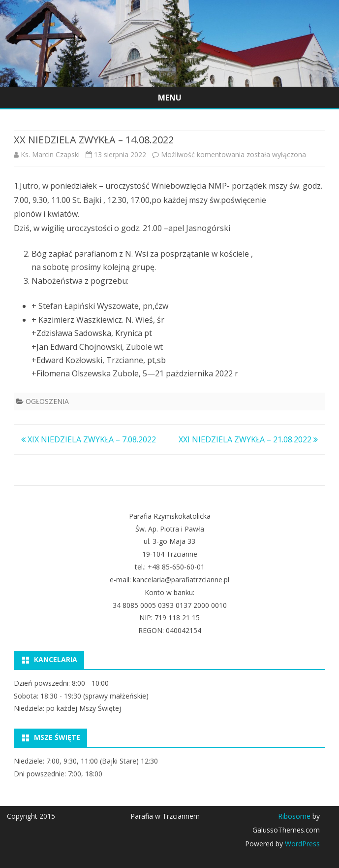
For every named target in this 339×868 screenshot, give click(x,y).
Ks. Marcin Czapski (50, 154)
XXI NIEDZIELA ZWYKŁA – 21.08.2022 (248, 439)
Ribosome (294, 816)
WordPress (301, 844)
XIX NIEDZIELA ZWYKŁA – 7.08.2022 (89, 439)
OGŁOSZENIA (47, 401)
